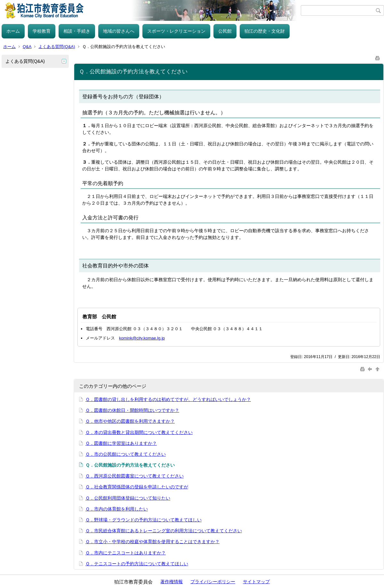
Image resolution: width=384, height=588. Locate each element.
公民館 (225, 31)
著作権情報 (172, 582)
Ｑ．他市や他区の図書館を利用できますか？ (130, 421)
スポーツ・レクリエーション (176, 31)
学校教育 (42, 31)
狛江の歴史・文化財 (265, 31)
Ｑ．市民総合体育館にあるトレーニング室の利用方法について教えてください (164, 531)
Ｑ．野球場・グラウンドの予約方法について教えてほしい (144, 520)
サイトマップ (256, 582)
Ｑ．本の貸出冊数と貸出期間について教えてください (139, 432)
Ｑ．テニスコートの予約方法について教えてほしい (137, 564)
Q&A (27, 47)
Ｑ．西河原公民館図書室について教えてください (135, 476)
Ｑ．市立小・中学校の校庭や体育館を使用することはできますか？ (152, 542)
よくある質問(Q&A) (57, 47)
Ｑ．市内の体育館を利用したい (117, 509)
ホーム (13, 31)
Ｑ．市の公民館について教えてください (126, 454)
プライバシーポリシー (213, 582)
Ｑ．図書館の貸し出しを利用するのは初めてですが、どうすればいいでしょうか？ (168, 399)
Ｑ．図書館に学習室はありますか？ (121, 443)
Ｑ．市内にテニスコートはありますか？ (126, 553)
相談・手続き (77, 31)
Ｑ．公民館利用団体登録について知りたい (128, 498)
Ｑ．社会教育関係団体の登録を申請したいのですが (137, 487)
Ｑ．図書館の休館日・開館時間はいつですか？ (132, 410)
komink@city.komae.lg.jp (142, 338)
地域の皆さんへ (119, 31)
